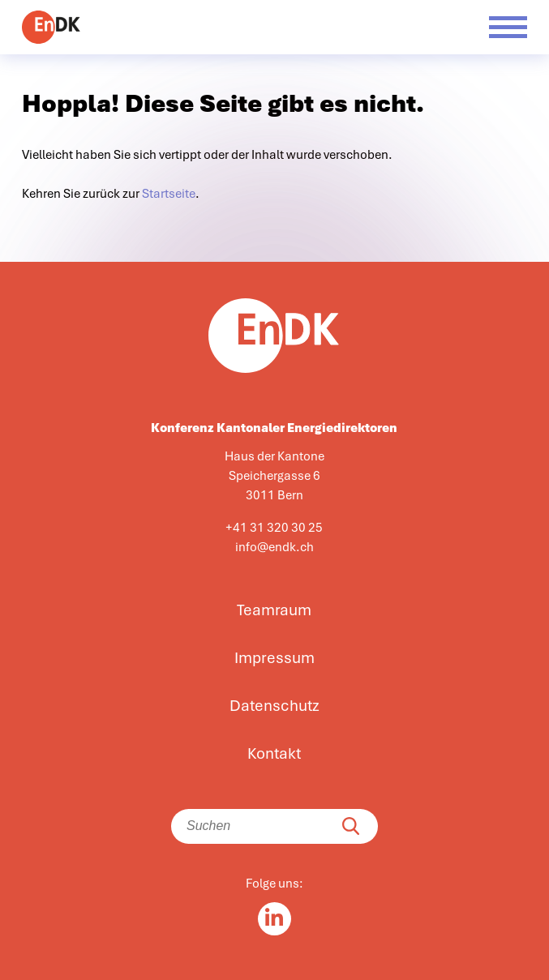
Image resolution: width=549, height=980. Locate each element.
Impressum (274, 658)
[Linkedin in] (274, 919)
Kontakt (274, 754)
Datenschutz (274, 706)
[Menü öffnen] (508, 27)
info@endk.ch (274, 547)
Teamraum (274, 610)
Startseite (169, 194)
